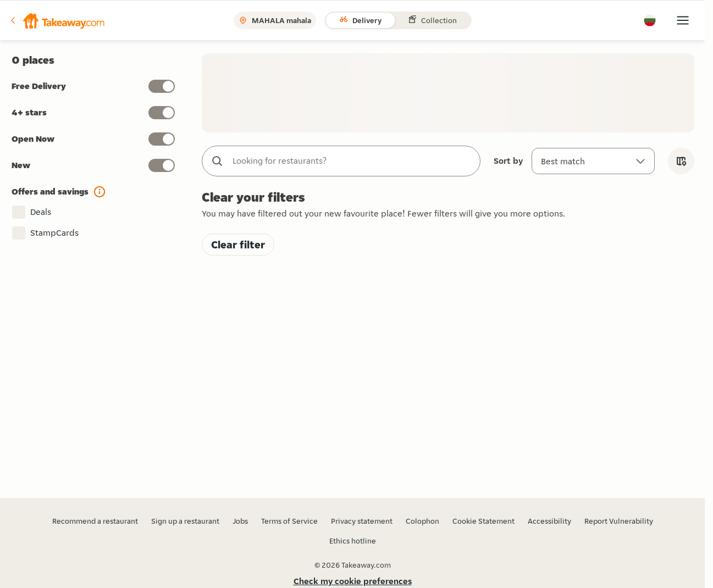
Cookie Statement (483, 521)
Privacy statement (362, 521)
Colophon (422, 521)
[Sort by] (593, 161)
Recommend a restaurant (95, 521)
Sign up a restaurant (185, 521)
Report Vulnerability (619, 521)
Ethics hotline (353, 541)
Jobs (240, 521)
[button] (57, 20)
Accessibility (549, 521)
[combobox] (352, 161)
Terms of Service (289, 521)
